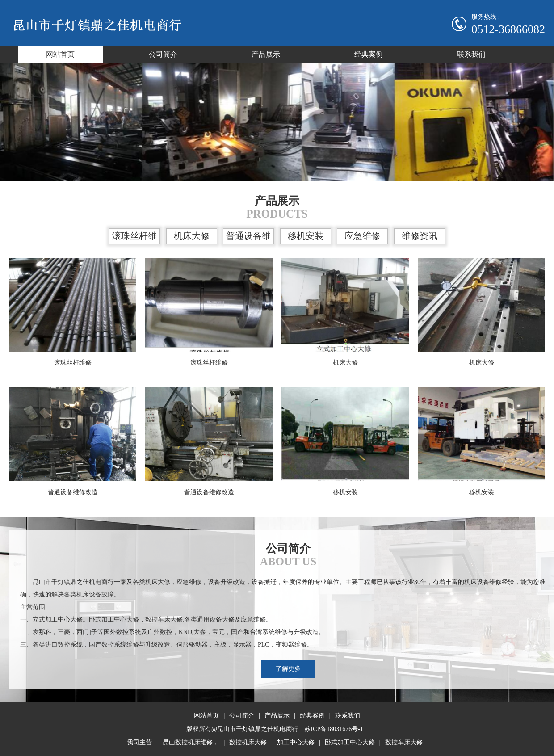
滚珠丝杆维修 (134, 238)
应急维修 (362, 236)
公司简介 (163, 54)
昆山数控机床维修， (191, 742)
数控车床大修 (404, 742)
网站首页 (60, 54)
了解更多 (288, 669)
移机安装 (306, 236)
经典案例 (369, 54)
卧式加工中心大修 (350, 742)
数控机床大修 (248, 742)
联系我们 (471, 54)
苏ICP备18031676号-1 (334, 729)
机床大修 (192, 236)
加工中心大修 (296, 742)
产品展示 (266, 54)
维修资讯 (420, 236)
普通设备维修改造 (248, 238)
